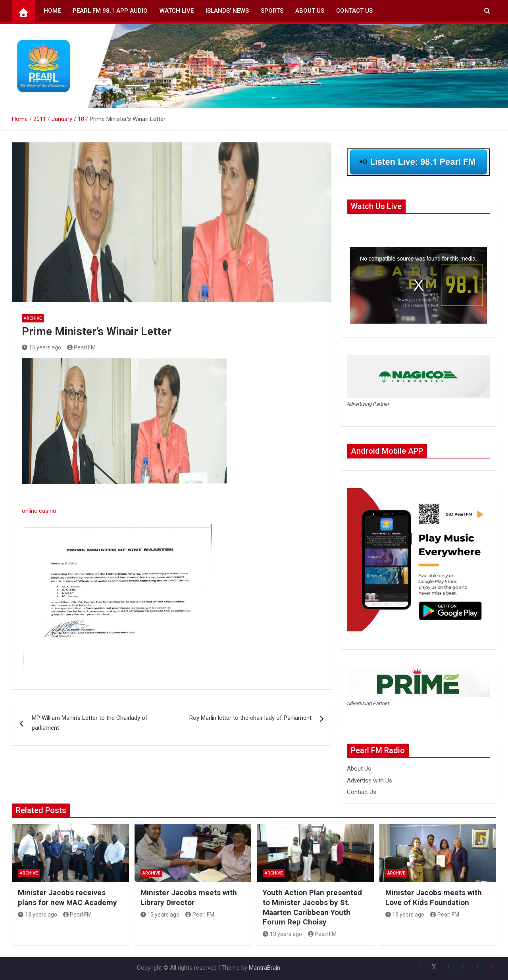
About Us (310, 11)
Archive (33, 318)
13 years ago (38, 915)
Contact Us (354, 11)
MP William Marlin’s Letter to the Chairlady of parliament (90, 723)
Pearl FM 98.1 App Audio (110, 11)
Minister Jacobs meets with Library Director (189, 898)
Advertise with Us (369, 781)
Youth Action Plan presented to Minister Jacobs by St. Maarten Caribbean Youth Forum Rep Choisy (312, 907)
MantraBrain (265, 968)
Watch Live (177, 11)
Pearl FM (82, 347)
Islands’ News (227, 11)
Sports (272, 11)
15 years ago (41, 347)
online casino (39, 511)
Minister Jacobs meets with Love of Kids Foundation (434, 898)
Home (52, 11)
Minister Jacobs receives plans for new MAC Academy (67, 898)
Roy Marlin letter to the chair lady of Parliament (250, 718)
